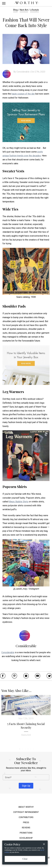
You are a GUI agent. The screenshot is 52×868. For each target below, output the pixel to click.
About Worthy (26, 807)
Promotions (26, 833)
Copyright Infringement (26, 812)
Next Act (24, 10)
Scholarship (26, 838)
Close (25, 859)
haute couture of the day (23, 94)
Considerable (23, 72)
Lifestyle (34, 10)
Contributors (26, 817)
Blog (15, 10)
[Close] (44, 844)
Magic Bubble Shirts (19, 502)
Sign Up (26, 786)
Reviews (26, 828)
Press (26, 823)
